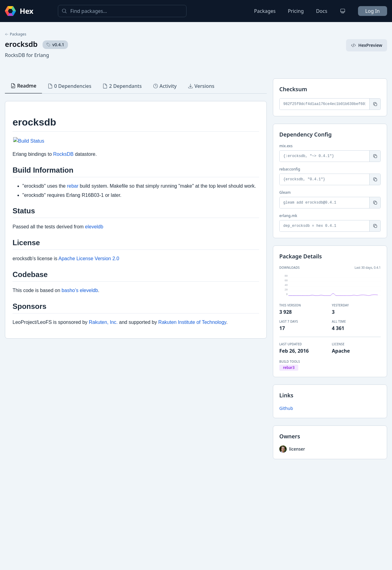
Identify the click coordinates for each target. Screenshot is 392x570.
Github (286, 408)
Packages (265, 11)
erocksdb (21, 44)
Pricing (296, 11)
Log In (373, 11)
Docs (322, 11)
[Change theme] (343, 11)
